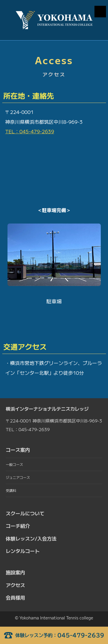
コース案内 (18, 450)
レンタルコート (23, 551)
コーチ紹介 (18, 526)
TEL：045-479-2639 (30, 131)
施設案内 (15, 572)
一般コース (14, 464)
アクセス (15, 585)
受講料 (11, 490)
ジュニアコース (18, 477)
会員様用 (15, 597)
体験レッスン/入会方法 (31, 538)
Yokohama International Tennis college (56, 618)
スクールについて (25, 513)
